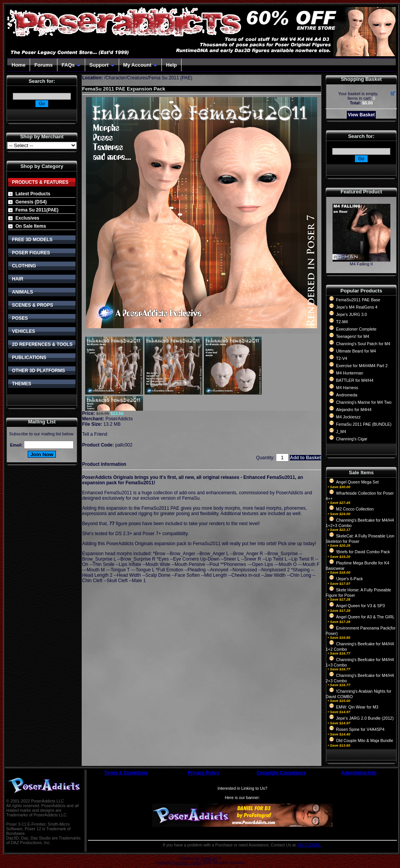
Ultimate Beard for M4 (356, 351)
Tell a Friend (95, 434)
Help (171, 65)
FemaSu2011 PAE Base (358, 300)
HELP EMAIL (309, 845)
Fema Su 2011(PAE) (37, 210)
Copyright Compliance (281, 773)
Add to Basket (305, 458)
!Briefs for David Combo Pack (363, 552)
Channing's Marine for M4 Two (364, 402)
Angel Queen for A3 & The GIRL (365, 617)
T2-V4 (342, 358)
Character (116, 78)
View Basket (361, 115)
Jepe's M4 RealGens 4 (357, 307)
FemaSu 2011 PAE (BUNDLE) (364, 424)
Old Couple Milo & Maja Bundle (365, 740)
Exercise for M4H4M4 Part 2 (362, 366)
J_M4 (341, 431)
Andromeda (347, 395)
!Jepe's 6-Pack (350, 579)
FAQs (71, 65)
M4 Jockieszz (348, 417)
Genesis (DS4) (31, 202)
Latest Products (33, 194)
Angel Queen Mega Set (357, 482)
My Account (140, 65)
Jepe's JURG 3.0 (351, 314)
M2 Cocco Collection (355, 509)
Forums (44, 65)
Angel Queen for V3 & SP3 (361, 606)
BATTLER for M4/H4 (355, 380)
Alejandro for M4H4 (354, 410)
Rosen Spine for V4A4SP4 (360, 729)
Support (102, 65)
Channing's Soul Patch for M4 (363, 344)
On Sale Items (31, 226)
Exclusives (27, 218)
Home (18, 65)
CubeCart (209, 859)
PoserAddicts (119, 419)
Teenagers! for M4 (353, 336)
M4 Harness (347, 388)
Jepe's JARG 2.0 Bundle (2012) (365, 718)
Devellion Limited (187, 863)
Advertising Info (359, 773)
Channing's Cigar (352, 439)
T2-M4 (342, 322)
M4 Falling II (361, 264)
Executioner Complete (356, 329)
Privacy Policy (204, 773)
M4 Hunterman (350, 373)
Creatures (137, 78)
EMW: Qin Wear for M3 (357, 707)
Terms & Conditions (126, 773)
